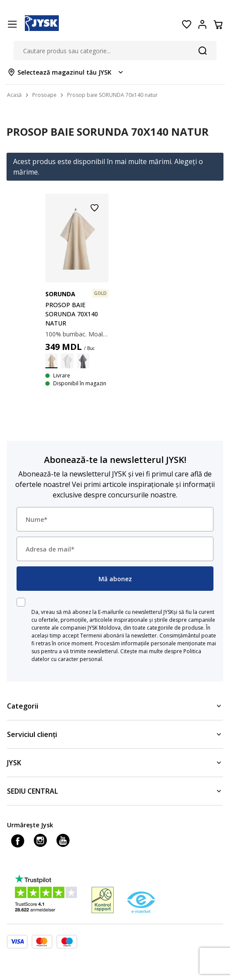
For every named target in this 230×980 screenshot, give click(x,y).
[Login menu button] (202, 24)
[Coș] (218, 24)
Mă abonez (115, 579)
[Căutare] (203, 51)
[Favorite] (186, 24)
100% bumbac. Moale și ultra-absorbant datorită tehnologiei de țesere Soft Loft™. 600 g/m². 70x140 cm (77, 334)
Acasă (14, 95)
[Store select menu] (66, 72)
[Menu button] (12, 24)
